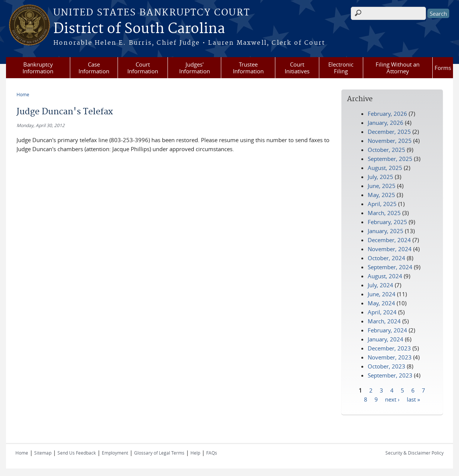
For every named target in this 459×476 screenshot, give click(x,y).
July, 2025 (380, 177)
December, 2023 (389, 348)
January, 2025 (386, 231)
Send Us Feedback (77, 453)
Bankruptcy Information (38, 68)
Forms (443, 68)
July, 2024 (380, 285)
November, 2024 (390, 249)
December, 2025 (389, 132)
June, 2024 (382, 294)
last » (413, 399)
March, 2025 (384, 213)
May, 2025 (381, 195)
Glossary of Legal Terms (159, 453)
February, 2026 (387, 114)
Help (195, 453)
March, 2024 (384, 321)
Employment (115, 453)
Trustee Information (248, 68)
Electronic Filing (341, 68)
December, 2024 (389, 240)
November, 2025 (390, 141)
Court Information (143, 68)
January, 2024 (386, 339)
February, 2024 (387, 330)
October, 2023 (387, 366)
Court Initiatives (297, 68)
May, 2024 (381, 303)
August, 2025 (385, 168)
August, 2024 (385, 276)
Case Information (94, 68)
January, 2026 (386, 123)
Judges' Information (195, 68)
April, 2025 (382, 204)
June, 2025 (382, 186)
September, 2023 (390, 375)
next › (392, 399)
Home (23, 94)
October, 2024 (387, 258)
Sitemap (43, 453)
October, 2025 (387, 150)
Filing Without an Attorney (398, 68)
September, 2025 (390, 159)
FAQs (212, 453)
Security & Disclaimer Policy (414, 453)
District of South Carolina (139, 29)
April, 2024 (382, 312)
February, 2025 (387, 222)
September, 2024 (390, 267)
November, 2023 (390, 357)
